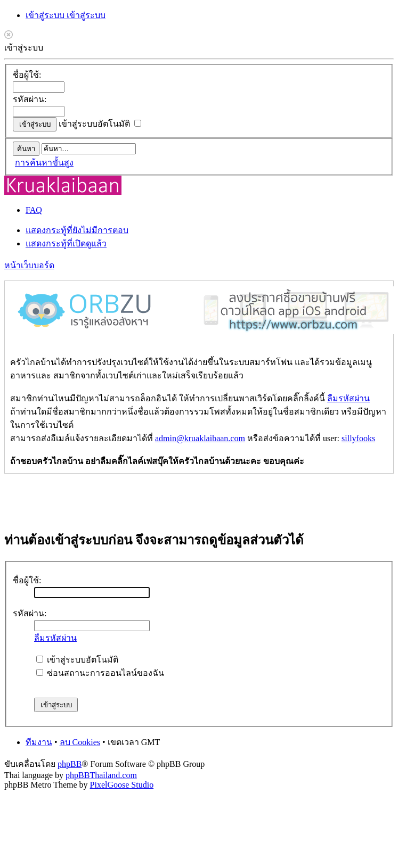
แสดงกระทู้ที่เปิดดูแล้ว (66, 243)
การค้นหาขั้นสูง (44, 163)
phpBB (70, 764)
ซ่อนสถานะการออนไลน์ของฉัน (100, 673)
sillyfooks (358, 438)
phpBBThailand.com (101, 775)
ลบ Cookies (80, 742)
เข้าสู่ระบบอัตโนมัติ (100, 124)
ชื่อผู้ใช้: (27, 75)
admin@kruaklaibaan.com (200, 438)
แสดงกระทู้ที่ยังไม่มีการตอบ (77, 230)
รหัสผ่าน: (30, 99)
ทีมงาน (39, 742)
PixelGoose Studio (122, 785)
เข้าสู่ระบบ (46, 15)
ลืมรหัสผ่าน (348, 398)
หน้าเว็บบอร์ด (29, 265)
